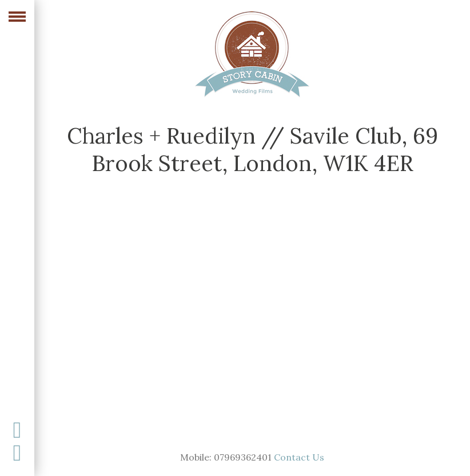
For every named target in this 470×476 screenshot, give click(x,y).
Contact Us (299, 457)
